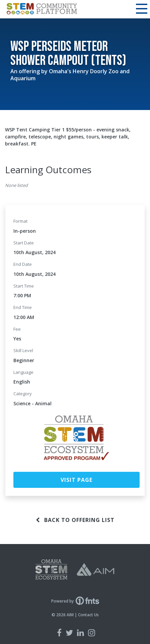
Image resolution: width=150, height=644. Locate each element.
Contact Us (88, 615)
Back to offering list (75, 520)
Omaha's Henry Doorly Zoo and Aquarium (70, 75)
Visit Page (77, 480)
